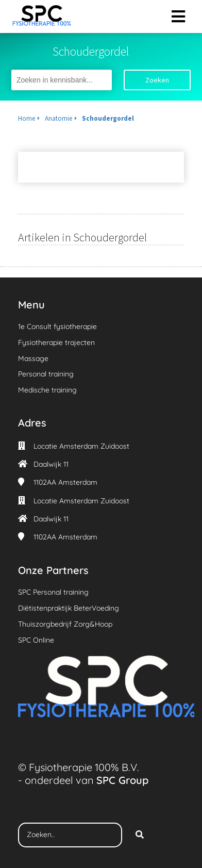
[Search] (140, 835)
